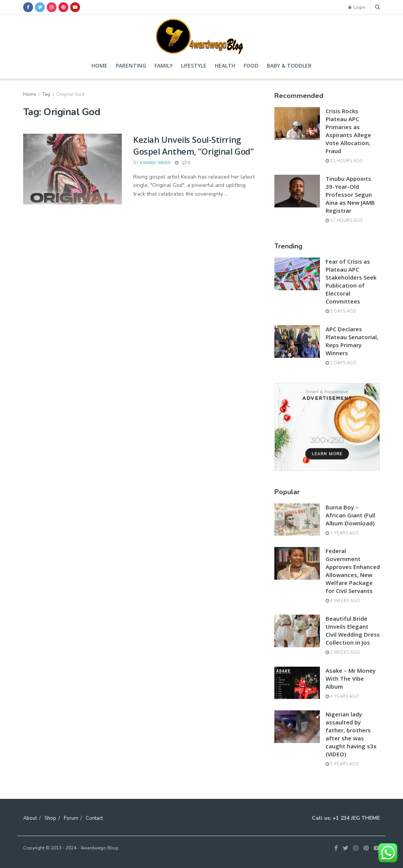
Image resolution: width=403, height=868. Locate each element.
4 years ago (342, 696)
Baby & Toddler (289, 66)
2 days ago (341, 363)
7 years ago (342, 533)
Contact (94, 818)
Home (99, 66)
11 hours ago (344, 161)
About (30, 818)
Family (164, 66)
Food (251, 66)
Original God (70, 94)
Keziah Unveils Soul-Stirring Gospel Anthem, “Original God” (193, 145)
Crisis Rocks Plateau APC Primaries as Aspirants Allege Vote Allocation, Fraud (348, 131)
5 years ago (342, 764)
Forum (71, 818)
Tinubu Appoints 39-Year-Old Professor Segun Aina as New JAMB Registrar (350, 194)
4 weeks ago (343, 601)
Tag (46, 94)
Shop (50, 818)
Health (225, 66)
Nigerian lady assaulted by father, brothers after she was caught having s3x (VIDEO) (351, 734)
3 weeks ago (343, 652)
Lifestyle (194, 66)
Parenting (131, 66)
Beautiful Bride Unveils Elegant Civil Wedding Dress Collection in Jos (353, 630)
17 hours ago (344, 221)
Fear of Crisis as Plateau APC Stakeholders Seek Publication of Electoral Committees (351, 281)
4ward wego (155, 163)
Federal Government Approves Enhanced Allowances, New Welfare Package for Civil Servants (353, 571)
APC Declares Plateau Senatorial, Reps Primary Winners (352, 341)
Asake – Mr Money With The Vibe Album (351, 678)
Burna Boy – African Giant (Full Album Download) (350, 515)
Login (357, 7)
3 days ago (341, 311)
